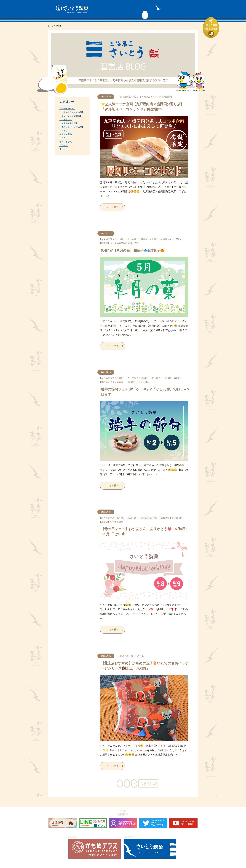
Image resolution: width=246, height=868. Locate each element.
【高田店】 (104, 243)
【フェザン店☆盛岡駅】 (137, 378)
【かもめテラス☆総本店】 (112, 239)
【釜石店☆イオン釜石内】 (171, 239)
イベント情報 (157, 97)
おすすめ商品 (144, 97)
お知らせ (64, 138)
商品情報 (168, 97)
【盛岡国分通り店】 (127, 97)
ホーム (51, 26)
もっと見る (112, 207)
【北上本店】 (132, 239)
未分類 (135, 243)
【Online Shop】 (67, 109)
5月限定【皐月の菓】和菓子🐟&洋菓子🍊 (133, 250)
